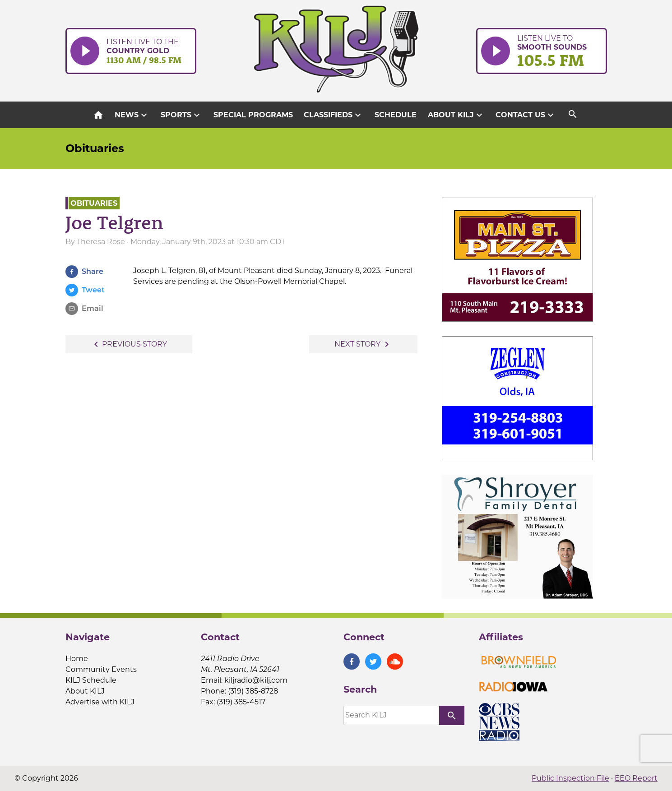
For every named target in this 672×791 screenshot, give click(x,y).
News (132, 115)
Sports (181, 115)
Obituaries (95, 148)
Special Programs (253, 115)
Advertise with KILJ (100, 702)
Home (77, 659)
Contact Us (526, 115)
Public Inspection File (570, 778)
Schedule (396, 115)
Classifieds (334, 115)
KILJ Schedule (91, 680)
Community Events (101, 669)
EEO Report (636, 778)
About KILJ (456, 115)
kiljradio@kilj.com (256, 680)
